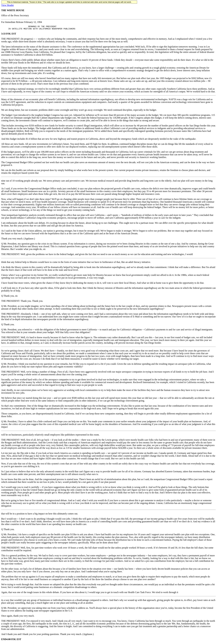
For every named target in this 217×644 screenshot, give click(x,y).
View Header (8, 5)
